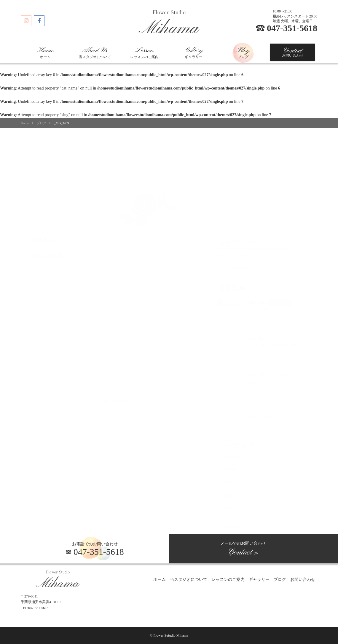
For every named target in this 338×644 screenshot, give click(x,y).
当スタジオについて (95, 53)
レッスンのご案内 (144, 53)
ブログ (243, 53)
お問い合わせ (293, 52)
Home (25, 123)
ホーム (45, 53)
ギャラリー (194, 53)
